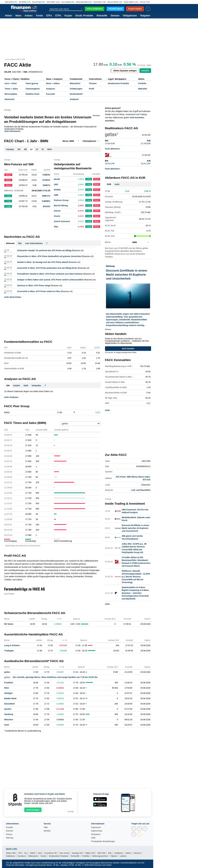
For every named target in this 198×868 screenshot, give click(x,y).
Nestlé (57, 179)
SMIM (33, 853)
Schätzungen (76, 89)
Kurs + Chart (11, 83)
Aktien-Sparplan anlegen (125, 71)
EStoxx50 (80, 2)
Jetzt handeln (128, 349)
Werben (47, 831)
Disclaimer (96, 834)
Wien (7, 688)
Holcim (57, 211)
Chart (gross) (32, 83)
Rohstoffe (102, 16)
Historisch (10, 99)
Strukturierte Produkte (118, 83)
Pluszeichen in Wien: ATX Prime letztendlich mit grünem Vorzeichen (49, 256)
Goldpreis (119, 853)
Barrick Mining (61, 206)
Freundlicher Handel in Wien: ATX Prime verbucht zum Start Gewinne (50, 274)
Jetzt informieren (13, 131)
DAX (48, 2)
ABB (56, 195)
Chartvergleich (33, 89)
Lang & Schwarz (12, 645)
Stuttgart (8, 693)
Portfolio (142, 83)
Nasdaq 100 (77, 853)
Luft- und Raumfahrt (141, 490)
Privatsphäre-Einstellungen (103, 841)
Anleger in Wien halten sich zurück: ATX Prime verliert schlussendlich (50, 280)
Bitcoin (110, 2)
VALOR (8, 72)
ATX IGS (147, 480)
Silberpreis (33, 856)
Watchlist (143, 89)
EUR (109, 184)
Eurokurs (22, 856)
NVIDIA (57, 190)
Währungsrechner (100, 856)
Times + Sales (11, 89)
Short (97, 179)
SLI (26, 853)
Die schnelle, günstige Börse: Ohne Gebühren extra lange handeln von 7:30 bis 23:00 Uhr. (51, 677)
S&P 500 (101, 853)
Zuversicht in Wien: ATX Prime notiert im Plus (39, 291)
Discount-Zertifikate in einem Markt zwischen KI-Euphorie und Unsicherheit (135, 528)
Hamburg (9, 714)
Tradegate (9, 651)
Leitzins (123, 856)
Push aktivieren (113, 149)
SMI (6, 2)
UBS (56, 184)
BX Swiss (9, 624)
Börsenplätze (11, 94)
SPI (20, 2)
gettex (7, 672)
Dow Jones (64, 853)
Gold (95, 2)
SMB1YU (46, 196)
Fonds (40, 16)
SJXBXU (46, 180)
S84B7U (46, 185)
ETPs (58, 16)
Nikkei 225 (90, 853)
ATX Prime (121, 477)
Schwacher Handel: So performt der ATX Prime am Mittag (44, 250)
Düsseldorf (9, 704)
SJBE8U (46, 175)
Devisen (115, 16)
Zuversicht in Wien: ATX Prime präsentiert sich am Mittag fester (47, 268)
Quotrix (8, 709)
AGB (93, 838)
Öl (141, 2)
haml (7, 725)
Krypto (68, 16)
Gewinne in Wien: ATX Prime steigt (34, 286)
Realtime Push (32, 94)
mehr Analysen (12, 397)
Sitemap (10, 838)
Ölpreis (114, 856)
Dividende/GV (76, 94)
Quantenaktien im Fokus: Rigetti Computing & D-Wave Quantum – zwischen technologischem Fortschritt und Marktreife (135, 593)
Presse (9, 834)
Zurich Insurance (62, 221)
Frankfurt (9, 683)
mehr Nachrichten (13, 297)
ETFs (49, 16)
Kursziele (50, 94)
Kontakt (9, 827)
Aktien (8, 16)
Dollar (126, 2)
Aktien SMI (11, 853)
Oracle (57, 216)
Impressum (96, 827)
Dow (34, 2)
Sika (56, 227)
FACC (7, 412)
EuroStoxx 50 (51, 853)
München (9, 720)
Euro (63, 2)
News (18, 16)
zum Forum (9, 594)
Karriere (10, 831)
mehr (117, 184)
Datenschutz (97, 831)
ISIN (25, 72)
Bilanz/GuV (75, 83)
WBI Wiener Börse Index (138, 477)
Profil (91, 89)
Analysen (50, 89)
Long (89, 179)
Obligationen (130, 16)
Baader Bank (10, 698)
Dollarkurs (10, 856)
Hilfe (46, 827)
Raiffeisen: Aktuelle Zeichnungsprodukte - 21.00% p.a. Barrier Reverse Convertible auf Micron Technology (136, 577)
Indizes (29, 16)
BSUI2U (47, 206)
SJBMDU (46, 201)
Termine (93, 83)
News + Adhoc (53, 83)
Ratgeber (145, 16)
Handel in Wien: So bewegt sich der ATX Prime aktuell (43, 262)
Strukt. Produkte (84, 16)
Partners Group (61, 200)
